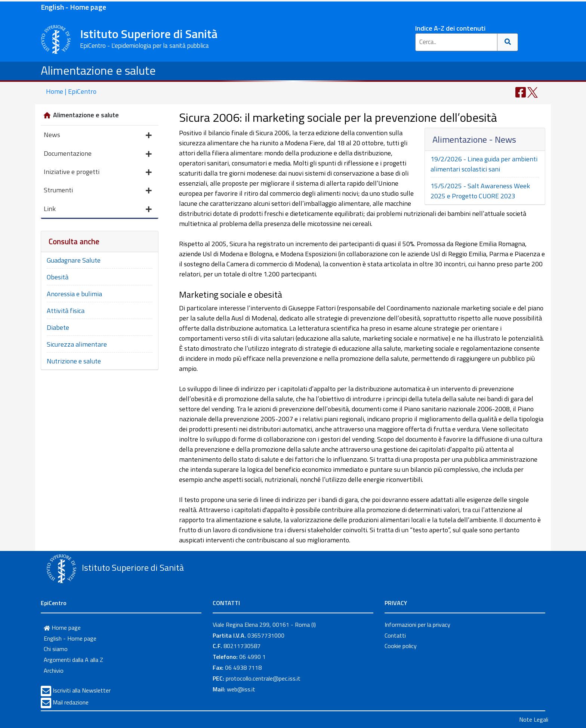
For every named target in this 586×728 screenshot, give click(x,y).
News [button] (98, 135)
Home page (62, 628)
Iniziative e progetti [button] (98, 172)
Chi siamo (56, 649)
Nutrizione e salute (74, 361)
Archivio (54, 670)
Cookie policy (401, 646)
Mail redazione (71, 702)
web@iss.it (241, 689)
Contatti (395, 635)
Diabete (58, 327)
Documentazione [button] (98, 154)
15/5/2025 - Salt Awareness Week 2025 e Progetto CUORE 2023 (480, 191)
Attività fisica (66, 311)
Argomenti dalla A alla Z (73, 660)
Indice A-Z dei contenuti (450, 28)
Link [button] (98, 209)
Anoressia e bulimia (74, 294)
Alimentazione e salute (98, 70)
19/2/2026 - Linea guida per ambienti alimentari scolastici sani (484, 164)
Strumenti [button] (98, 191)
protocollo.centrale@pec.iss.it (263, 678)
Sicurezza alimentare (77, 344)
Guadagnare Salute (74, 260)
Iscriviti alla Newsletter (82, 690)
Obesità (58, 277)
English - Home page (73, 7)
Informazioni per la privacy (417, 625)
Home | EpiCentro (71, 91)
